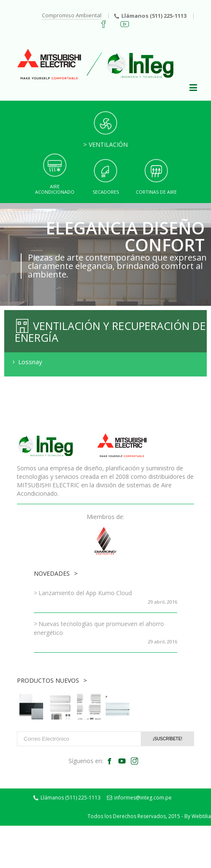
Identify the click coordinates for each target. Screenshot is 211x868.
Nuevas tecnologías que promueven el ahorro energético (99, 628)
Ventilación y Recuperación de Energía (110, 332)
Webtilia (201, 816)
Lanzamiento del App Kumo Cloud (85, 593)
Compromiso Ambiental (72, 15)
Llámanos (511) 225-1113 (150, 16)
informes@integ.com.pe (139, 798)
